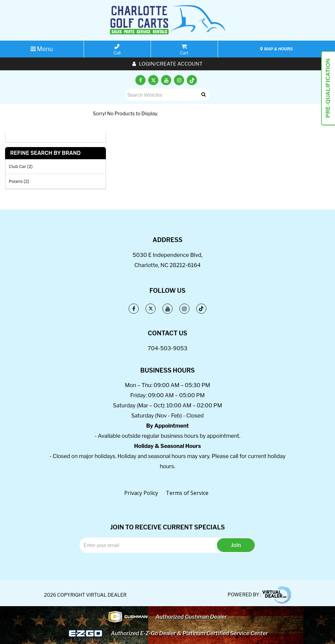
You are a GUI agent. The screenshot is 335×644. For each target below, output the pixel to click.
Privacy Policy (141, 493)
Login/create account (167, 64)
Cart (184, 50)
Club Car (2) (21, 166)
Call (117, 50)
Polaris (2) (19, 181)
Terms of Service (187, 493)
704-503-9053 (167, 348)
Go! (203, 95)
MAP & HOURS (276, 49)
